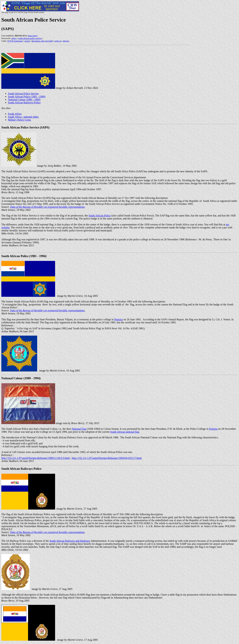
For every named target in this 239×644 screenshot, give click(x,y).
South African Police (100, 216)
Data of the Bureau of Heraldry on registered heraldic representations (47, 207)
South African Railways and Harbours (70, 541)
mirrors (66, 41)
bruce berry (33, 36)
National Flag (79, 429)
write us (58, 41)
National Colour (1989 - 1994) (24, 100)
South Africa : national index (23, 117)
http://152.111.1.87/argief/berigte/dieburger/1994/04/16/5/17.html (107, 458)
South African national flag (125, 432)
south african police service (30, 38)
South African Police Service (23, 94)
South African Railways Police (24, 102)
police (14, 38)
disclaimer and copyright (42, 41)
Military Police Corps (20, 120)
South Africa (15, 114)
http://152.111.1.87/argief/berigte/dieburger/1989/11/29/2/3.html (36, 458)
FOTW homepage (15, 41)
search (27, 41)
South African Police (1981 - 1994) (27, 97)
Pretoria (119, 319)
